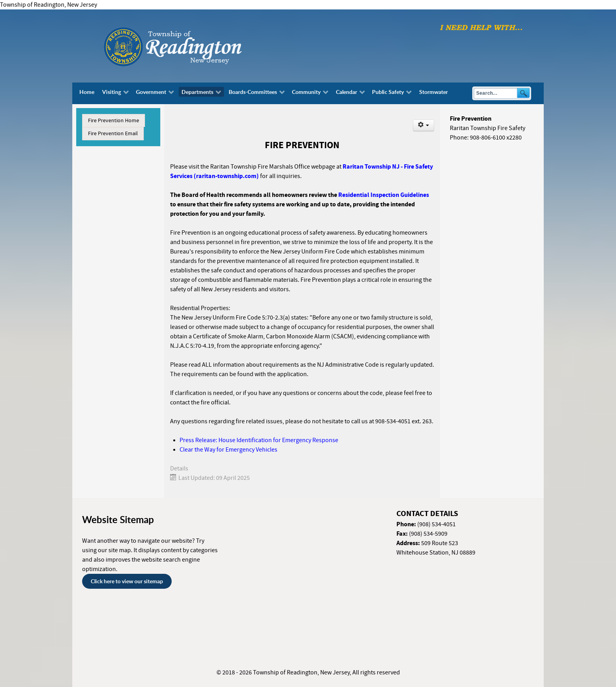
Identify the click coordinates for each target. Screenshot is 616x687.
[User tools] (424, 125)
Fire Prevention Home (114, 121)
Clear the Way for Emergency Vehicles (228, 450)
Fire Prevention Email (113, 134)
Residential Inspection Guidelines (384, 195)
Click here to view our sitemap (127, 581)
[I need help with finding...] (481, 27)
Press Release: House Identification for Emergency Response (259, 440)
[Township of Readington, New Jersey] (194, 46)
